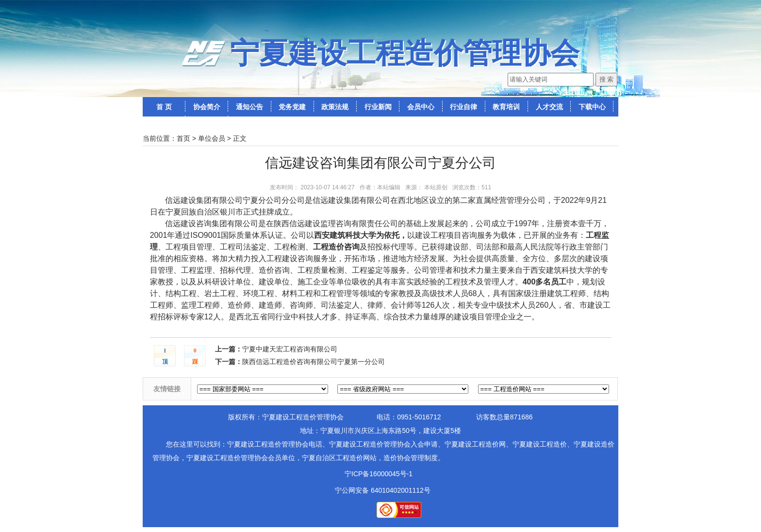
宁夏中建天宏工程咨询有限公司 (290, 349)
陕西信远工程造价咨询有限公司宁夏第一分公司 (314, 362)
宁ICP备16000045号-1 (379, 474)
